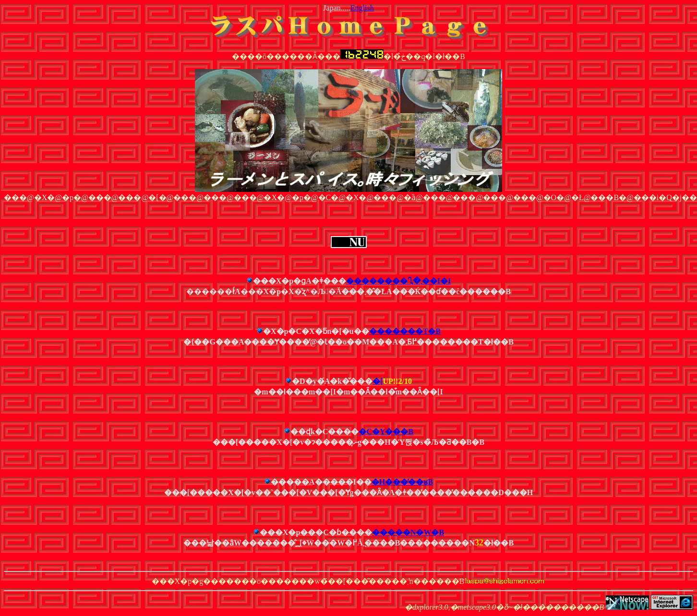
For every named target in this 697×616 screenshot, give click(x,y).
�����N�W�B (408, 532)
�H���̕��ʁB (402, 482)
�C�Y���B (386, 432)
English (362, 8)
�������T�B (405, 331)
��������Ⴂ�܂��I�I (398, 281)
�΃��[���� (378, 381)
